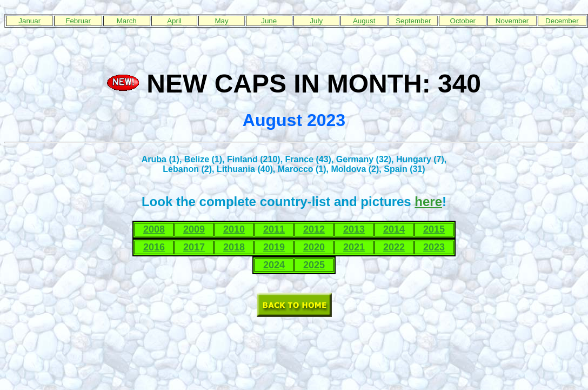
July (316, 21)
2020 (314, 247)
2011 (274, 229)
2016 (154, 247)
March (127, 21)
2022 (394, 247)
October (463, 21)
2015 (434, 229)
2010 (234, 229)
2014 (394, 229)
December (562, 21)
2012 (314, 229)
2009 (194, 229)
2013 (354, 229)
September (413, 21)
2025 (314, 265)
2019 (274, 247)
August (364, 21)
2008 (154, 229)
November (512, 21)
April (174, 21)
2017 (194, 247)
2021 (354, 247)
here (428, 201)
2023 (434, 247)
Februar (78, 21)
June (269, 21)
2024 (274, 265)
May (221, 21)
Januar (29, 21)
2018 (234, 247)
